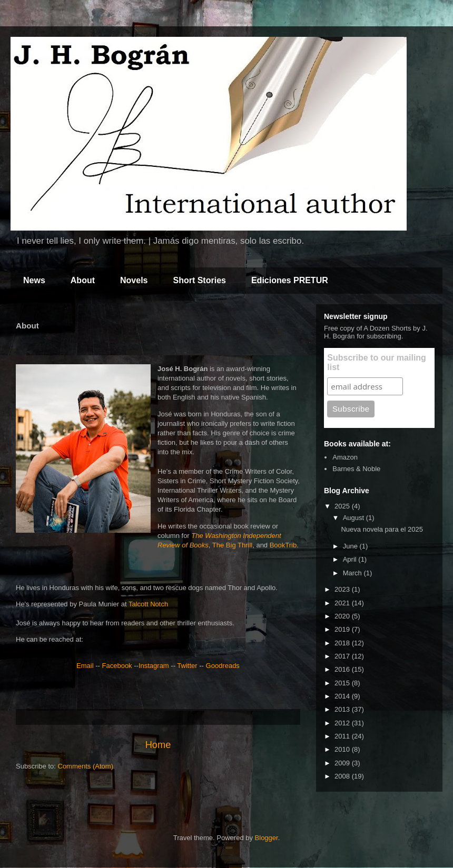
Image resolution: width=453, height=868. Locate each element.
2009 (343, 763)
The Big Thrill (232, 545)
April (351, 559)
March (353, 573)
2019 (343, 629)
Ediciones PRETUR (290, 280)
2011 (343, 736)
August (354, 518)
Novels (134, 280)
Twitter (187, 666)
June (351, 546)
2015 (343, 683)
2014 (343, 696)
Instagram (154, 666)
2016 (343, 669)
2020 (343, 616)
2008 (343, 776)
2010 (343, 749)
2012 (343, 723)
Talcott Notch (148, 604)
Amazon (345, 457)
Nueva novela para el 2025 (382, 529)
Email (85, 666)
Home (158, 745)
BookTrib (283, 545)
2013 (343, 709)
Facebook (117, 666)
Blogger (267, 838)
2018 (343, 643)
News (34, 280)
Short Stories (199, 280)
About (83, 280)
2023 (343, 589)
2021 (343, 603)
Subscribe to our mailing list (377, 362)
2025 (343, 506)
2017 (343, 656)
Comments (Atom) (86, 766)
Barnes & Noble (356, 469)
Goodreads (223, 666)
